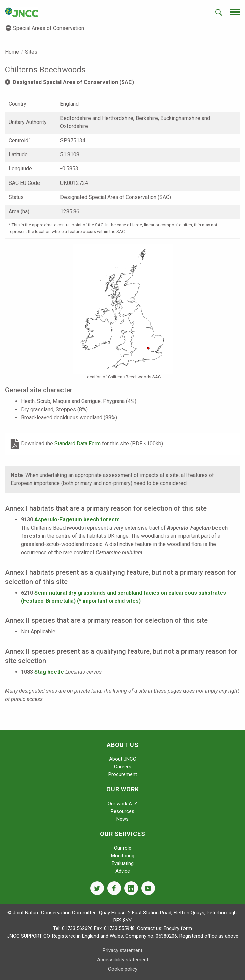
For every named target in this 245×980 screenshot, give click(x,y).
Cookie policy (123, 969)
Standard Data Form (78, 443)
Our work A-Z (122, 804)
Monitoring (123, 856)
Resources (122, 811)
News (122, 819)
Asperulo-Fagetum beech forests (77, 520)
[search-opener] (219, 12)
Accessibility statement (123, 960)
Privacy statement (122, 950)
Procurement (123, 774)
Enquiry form (178, 928)
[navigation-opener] (235, 12)
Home (12, 52)
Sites (31, 52)
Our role (123, 848)
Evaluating (123, 863)
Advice (123, 871)
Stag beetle (49, 672)
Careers (123, 767)
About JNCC (123, 759)
